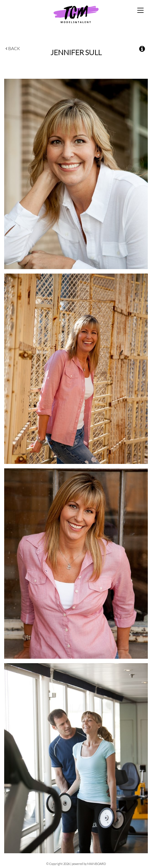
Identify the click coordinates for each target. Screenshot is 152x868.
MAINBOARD (96, 864)
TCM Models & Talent (76, 14)
